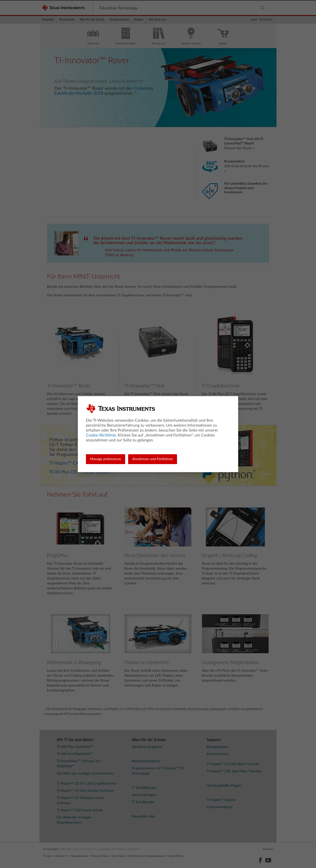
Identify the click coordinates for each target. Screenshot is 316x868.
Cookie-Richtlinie (101, 435)
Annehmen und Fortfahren (153, 459)
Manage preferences (106, 459)
